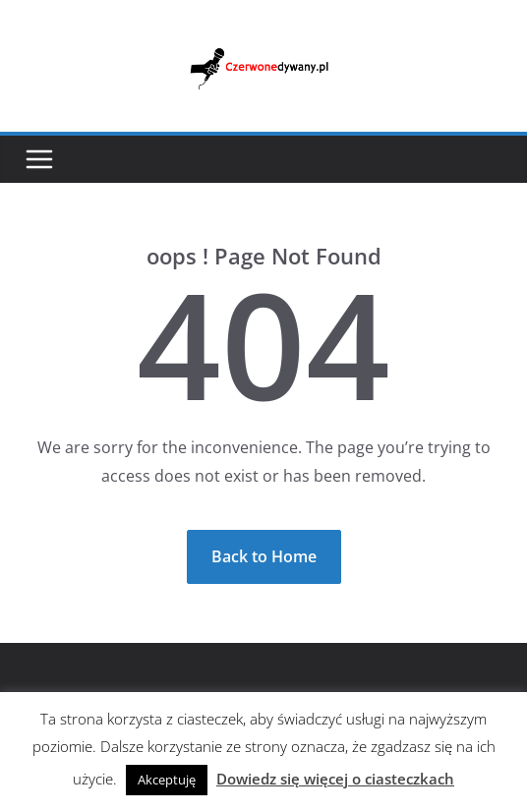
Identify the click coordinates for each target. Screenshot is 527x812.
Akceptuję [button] (167, 780)
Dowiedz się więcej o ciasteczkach (335, 779)
